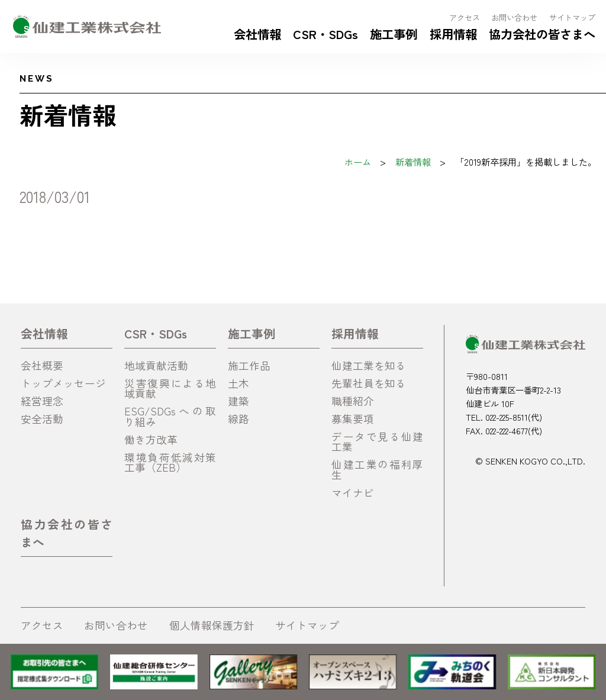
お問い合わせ (514, 17)
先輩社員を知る (369, 383)
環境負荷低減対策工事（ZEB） (170, 462)
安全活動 (42, 419)
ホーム (358, 162)
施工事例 (394, 34)
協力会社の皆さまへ (542, 34)
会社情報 (257, 34)
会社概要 (42, 365)
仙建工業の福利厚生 (377, 470)
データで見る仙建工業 (377, 442)
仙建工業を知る (369, 365)
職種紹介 (353, 401)
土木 (238, 383)
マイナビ (353, 493)
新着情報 (413, 162)
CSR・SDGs (325, 34)
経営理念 (42, 401)
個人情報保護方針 (212, 625)
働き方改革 (151, 439)
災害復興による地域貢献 (170, 388)
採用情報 (453, 34)
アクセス (465, 17)
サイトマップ (572, 17)
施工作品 (249, 365)
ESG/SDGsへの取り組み (170, 416)
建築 (238, 401)
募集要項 (353, 419)
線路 (238, 419)
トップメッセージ (63, 383)
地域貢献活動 (156, 365)
